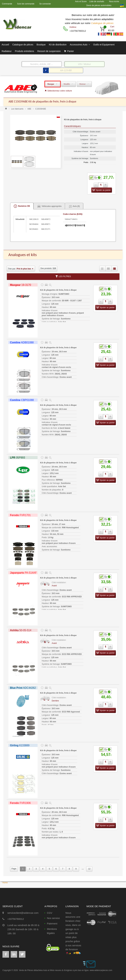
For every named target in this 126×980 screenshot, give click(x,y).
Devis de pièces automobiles (99, 5)
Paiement (52, 924)
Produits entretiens (25, 51)
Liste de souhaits (97, 1)
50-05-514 (21, 630)
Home (5, 883)
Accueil (5, 45)
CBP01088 (22, 400)
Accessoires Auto (80, 45)
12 (89, 869)
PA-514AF (23, 573)
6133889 (20, 745)
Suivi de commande (26, 4)
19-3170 (21, 285)
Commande (7, 4)
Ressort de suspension (49, 51)
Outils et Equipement (104, 45)
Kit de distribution (58, 45)
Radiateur (7, 51)
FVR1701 (20, 515)
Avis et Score (81, 1)
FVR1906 (20, 803)
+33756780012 (77, 31)
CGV (50, 913)
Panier (71, 51)
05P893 (18, 458)
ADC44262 (23, 688)
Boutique (41, 45)
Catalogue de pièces (103, 23)
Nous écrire (114, 1)
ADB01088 (22, 342)
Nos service (53, 918)
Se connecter (45, 4)
